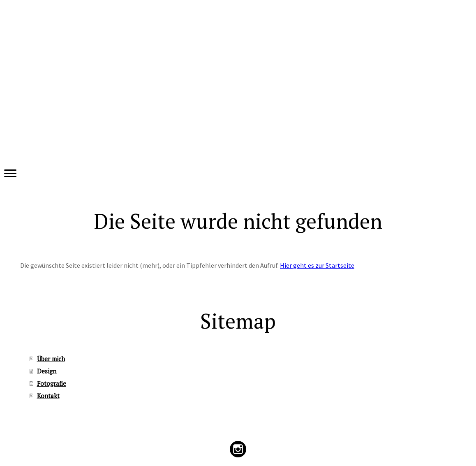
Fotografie (52, 383)
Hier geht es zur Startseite (317, 265)
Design (47, 371)
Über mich (51, 359)
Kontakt (48, 396)
